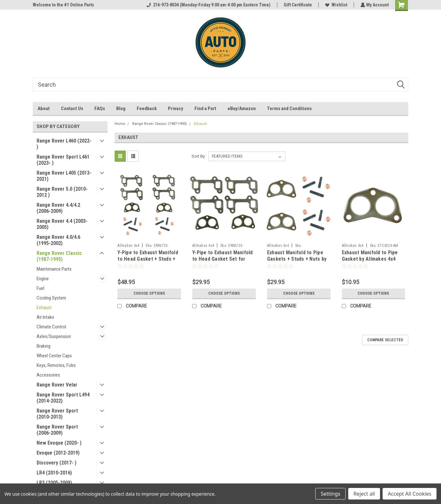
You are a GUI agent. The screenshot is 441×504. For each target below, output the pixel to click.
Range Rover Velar (57, 385)
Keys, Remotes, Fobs (56, 365)
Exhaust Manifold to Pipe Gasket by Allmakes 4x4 (370, 256)
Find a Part (205, 109)
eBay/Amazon (242, 109)
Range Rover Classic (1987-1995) (59, 256)
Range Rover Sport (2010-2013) (57, 414)
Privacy (176, 109)
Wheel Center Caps (54, 356)
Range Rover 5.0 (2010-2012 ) (62, 192)
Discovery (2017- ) (56, 463)
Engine (43, 279)
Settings (330, 494)
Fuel (40, 288)
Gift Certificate (297, 5)
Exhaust (44, 308)
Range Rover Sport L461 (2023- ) (63, 160)
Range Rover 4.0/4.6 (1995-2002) (58, 240)
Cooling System (51, 298)
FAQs (100, 109)
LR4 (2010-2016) (54, 473)
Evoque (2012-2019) (58, 453)
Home (120, 124)
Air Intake (45, 317)
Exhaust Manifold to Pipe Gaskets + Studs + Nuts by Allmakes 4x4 (297, 259)
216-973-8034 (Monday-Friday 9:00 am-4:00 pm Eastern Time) (208, 5)
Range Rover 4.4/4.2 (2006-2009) (58, 208)
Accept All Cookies (410, 494)
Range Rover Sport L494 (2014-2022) (63, 398)
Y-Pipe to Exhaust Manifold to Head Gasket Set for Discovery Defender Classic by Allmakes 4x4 (224, 262)
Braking (43, 346)
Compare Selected (385, 340)
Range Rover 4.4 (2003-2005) (62, 224)
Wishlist (336, 5)
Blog (121, 109)
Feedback (147, 109)
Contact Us (72, 109)
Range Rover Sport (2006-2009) (57, 430)
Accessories (48, 375)
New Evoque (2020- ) (59, 443)
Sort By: (199, 156)
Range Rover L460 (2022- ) (64, 144)
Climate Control (51, 327)
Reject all (364, 494)
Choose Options (149, 293)
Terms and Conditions (289, 109)
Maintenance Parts (54, 269)
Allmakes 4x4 (128, 246)
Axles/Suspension (54, 336)
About (44, 109)
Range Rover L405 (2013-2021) (64, 176)
